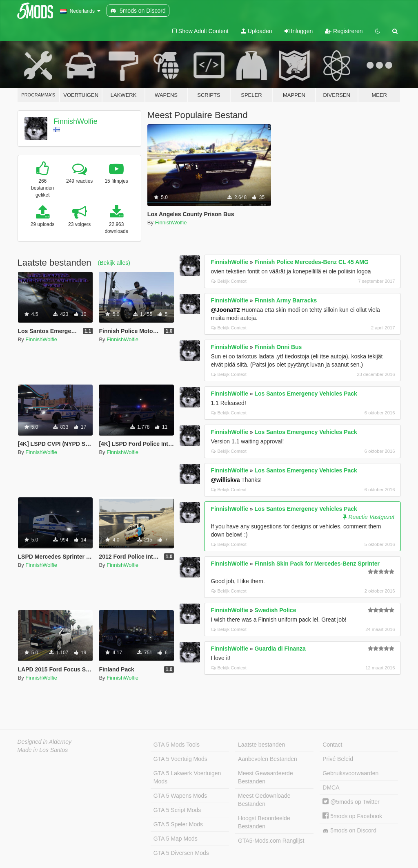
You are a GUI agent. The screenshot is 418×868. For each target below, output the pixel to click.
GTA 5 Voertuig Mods (180, 759)
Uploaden (257, 31)
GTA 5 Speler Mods (178, 824)
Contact (332, 745)
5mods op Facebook (352, 816)
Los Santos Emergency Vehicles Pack (306, 394)
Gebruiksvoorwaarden (350, 773)
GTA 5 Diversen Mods (181, 853)
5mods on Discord (349, 831)
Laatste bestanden (261, 745)
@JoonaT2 (225, 310)
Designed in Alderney (45, 742)
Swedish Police (276, 610)
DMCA (331, 787)
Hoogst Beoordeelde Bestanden (264, 822)
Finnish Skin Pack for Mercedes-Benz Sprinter (317, 564)
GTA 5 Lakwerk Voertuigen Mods (187, 777)
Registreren (344, 31)
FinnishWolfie (76, 121)
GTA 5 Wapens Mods (180, 796)
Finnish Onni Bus (278, 347)
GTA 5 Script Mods (177, 810)
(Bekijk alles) (114, 263)
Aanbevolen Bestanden (268, 759)
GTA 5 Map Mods (176, 839)
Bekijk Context (229, 281)
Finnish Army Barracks (286, 300)
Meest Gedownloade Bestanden (264, 800)
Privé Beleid (338, 759)
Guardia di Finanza (280, 649)
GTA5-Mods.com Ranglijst (271, 841)
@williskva (225, 480)
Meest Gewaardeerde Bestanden (266, 777)
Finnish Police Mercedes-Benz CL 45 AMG (312, 262)
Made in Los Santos (43, 750)
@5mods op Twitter (351, 802)
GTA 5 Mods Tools (177, 745)
